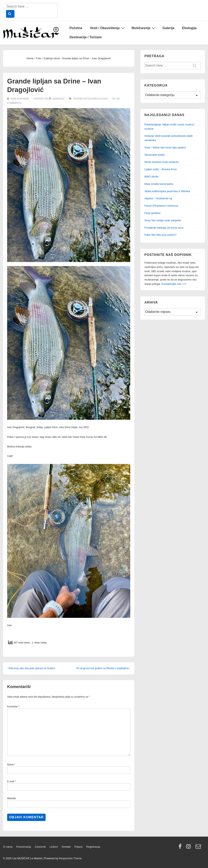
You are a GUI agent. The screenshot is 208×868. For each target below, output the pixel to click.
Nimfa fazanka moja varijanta (162, 162)
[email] (199, 848)
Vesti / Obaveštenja (108, 28)
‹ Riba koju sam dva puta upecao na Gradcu (31, 668)
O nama (8, 847)
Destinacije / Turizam (85, 37)
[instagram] (189, 848)
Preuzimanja (24, 847)
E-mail (11, 781)
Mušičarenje (144, 28)
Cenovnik (40, 847)
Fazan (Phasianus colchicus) (161, 206)
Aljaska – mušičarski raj (158, 198)
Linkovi (54, 847)
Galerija (168, 28)
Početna (76, 28)
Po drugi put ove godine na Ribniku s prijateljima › (103, 668)
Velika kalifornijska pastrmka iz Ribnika (167, 191)
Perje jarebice (153, 213)
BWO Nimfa (152, 177)
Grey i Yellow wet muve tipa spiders (165, 147)
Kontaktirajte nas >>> (174, 284)
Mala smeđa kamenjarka (159, 184)
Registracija (93, 847)
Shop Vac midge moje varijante (163, 220)
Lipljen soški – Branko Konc (161, 169)
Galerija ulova (97, 99)
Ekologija (189, 28)
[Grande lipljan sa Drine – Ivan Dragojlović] (58, 99)
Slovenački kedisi (155, 155)
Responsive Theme (70, 858)
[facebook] (181, 848)
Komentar (13, 707)
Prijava (78, 847)
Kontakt (66, 847)
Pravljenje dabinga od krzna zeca (164, 228)
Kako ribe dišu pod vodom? (161, 235)
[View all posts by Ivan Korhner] (18, 99)
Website (11, 798)
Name (10, 765)
